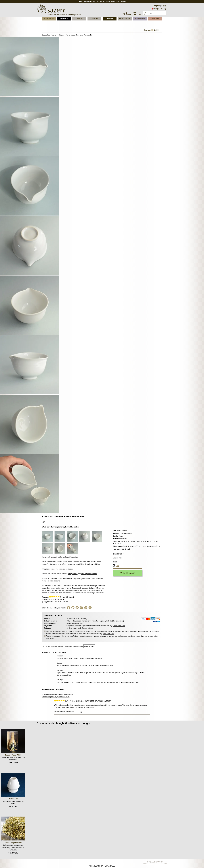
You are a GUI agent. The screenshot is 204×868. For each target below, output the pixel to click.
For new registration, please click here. (56, 697)
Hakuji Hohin (73, 574)
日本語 (163, 6)
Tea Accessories (125, 18)
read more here (108, 634)
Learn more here (119, 626)
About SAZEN (49, 18)
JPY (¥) (163, 9)
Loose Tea (94, 18)
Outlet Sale (155, 18)
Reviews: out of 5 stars (58, 597)
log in (62, 599)
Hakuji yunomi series (89, 574)
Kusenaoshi (13, 799)
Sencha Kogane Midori (13, 843)
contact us (89, 646)
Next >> (156, 30)
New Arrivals (64, 18)
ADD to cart (128, 573)
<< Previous (146, 30)
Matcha (79, 18)
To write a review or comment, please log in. (58, 694)
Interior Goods (140, 18)
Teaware (110, 18)
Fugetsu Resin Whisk (13, 755)
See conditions (118, 621)
